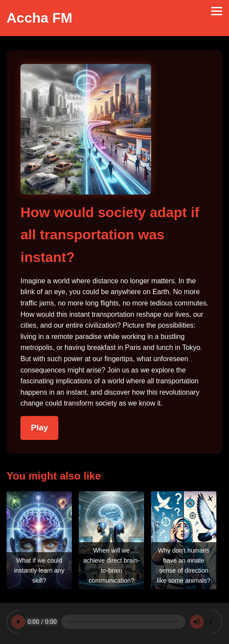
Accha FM (39, 18)
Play (39, 428)
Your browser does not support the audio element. (114, 622)
